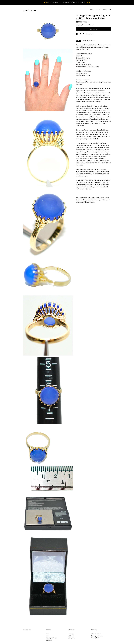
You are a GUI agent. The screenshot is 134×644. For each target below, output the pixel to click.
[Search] (110, 10)
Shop (92, 10)
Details (79, 40)
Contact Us (49, 640)
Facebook (71, 634)
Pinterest (71, 636)
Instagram (71, 638)
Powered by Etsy (96, 638)
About (98, 10)
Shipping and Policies (51, 638)
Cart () (104, 10)
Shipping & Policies (89, 40)
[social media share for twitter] (80, 34)
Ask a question (90, 34)
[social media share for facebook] (77, 34)
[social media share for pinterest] (84, 34)
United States (88, 25)
